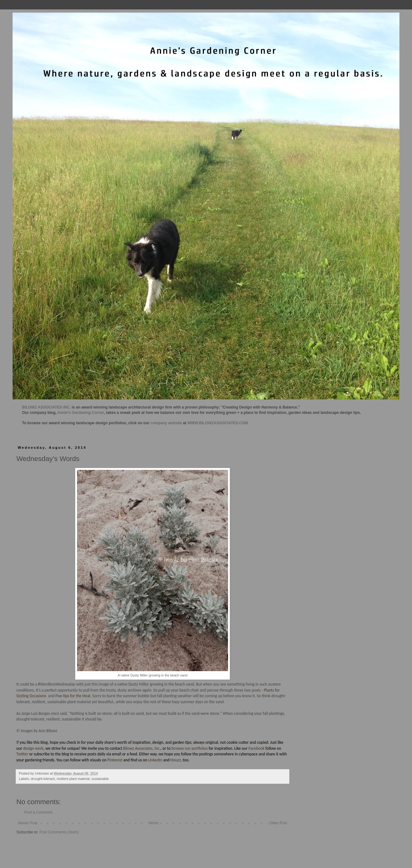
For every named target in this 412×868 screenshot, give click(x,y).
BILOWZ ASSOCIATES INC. (46, 407)
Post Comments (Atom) (59, 832)
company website (166, 423)
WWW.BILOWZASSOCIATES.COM (218, 423)
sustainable (100, 779)
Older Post (278, 823)
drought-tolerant (43, 779)
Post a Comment (38, 812)
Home (153, 823)
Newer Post (28, 823)
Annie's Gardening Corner (81, 413)
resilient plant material (73, 779)
